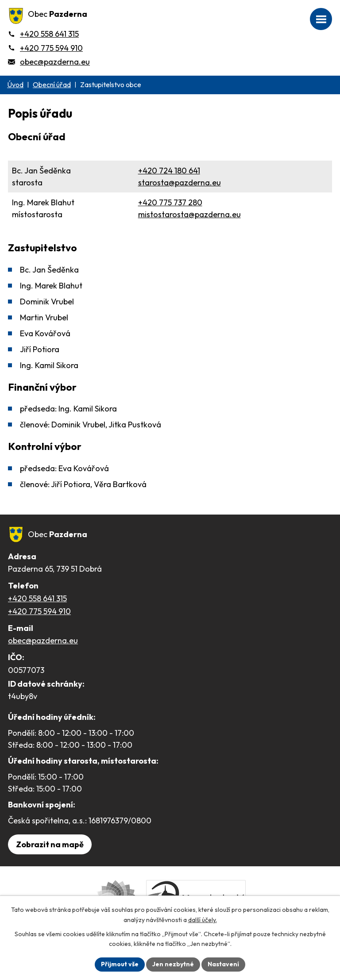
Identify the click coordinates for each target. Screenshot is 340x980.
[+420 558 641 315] (43, 34)
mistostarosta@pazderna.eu (189, 214)
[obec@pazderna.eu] (49, 62)
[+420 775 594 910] (45, 48)
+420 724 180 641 (169, 171)
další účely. (203, 920)
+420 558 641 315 (37, 598)
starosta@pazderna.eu (180, 183)
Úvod (15, 85)
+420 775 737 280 (170, 202)
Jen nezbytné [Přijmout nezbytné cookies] (173, 964)
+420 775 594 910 (39, 611)
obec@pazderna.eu (43, 640)
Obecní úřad (52, 85)
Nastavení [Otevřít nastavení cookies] (223, 964)
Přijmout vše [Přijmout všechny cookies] (120, 964)
